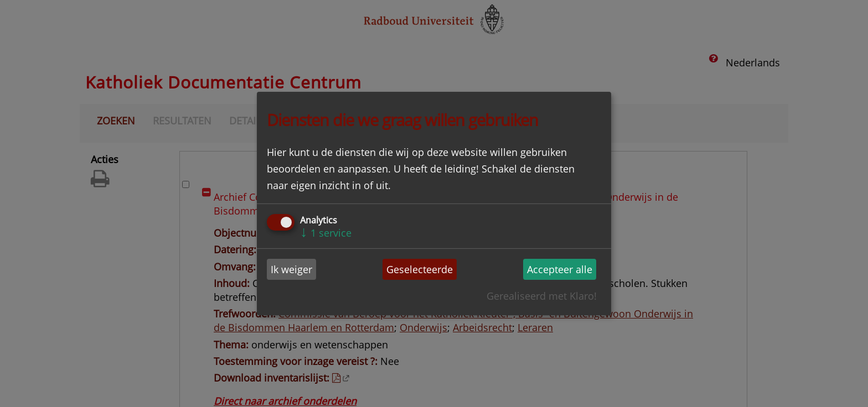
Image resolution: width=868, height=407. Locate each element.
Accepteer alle (560, 269)
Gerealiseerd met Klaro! (542, 296)
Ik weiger (291, 269)
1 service (326, 233)
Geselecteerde (420, 269)
